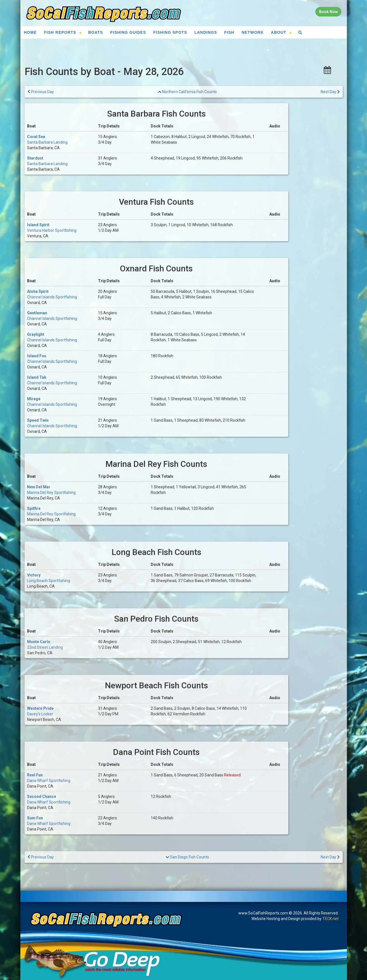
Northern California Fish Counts (187, 92)
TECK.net (330, 919)
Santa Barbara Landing (47, 142)
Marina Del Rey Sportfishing (51, 493)
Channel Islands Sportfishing (52, 297)
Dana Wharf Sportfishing (49, 781)
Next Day (330, 92)
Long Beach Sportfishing (49, 581)
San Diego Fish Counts (187, 857)
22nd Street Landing (45, 647)
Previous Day (41, 92)
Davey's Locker (40, 714)
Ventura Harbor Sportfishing (52, 230)
